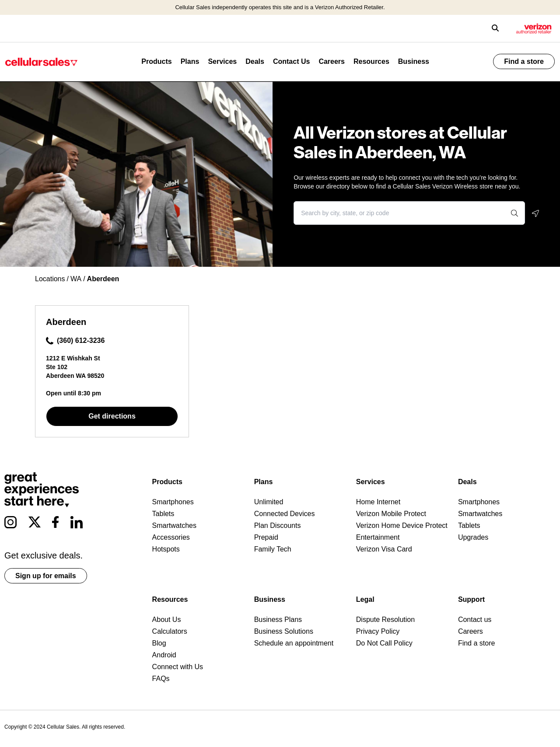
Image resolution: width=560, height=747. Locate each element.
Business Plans (278, 620)
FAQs (161, 679)
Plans (190, 61)
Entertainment (378, 537)
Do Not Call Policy (384, 643)
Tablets (163, 514)
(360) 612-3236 (75, 341)
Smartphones (173, 502)
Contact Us (291, 61)
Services (222, 61)
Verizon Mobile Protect (391, 514)
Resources (371, 61)
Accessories (171, 537)
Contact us (475, 620)
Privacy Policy (378, 631)
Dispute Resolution (385, 620)
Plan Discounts (278, 525)
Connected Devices (285, 514)
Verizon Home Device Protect (402, 525)
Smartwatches (174, 525)
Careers (332, 61)
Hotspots (166, 549)
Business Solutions (284, 631)
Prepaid (266, 537)
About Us (167, 620)
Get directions (112, 416)
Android (164, 655)
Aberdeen (66, 322)
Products (156, 61)
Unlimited (269, 502)
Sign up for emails (46, 576)
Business (414, 61)
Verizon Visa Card (384, 549)
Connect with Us (178, 667)
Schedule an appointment (294, 643)
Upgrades (473, 537)
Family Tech (273, 549)
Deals (255, 61)
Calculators (170, 631)
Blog (159, 643)
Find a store (524, 61)
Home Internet (378, 502)
